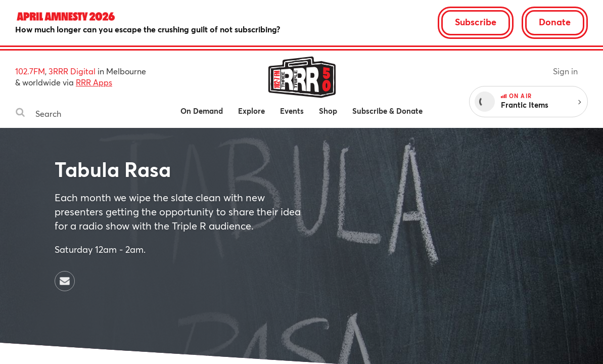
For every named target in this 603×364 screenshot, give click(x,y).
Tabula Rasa (113, 169)
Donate (555, 22)
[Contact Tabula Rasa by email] (65, 281)
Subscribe (476, 22)
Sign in (565, 71)
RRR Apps (94, 82)
